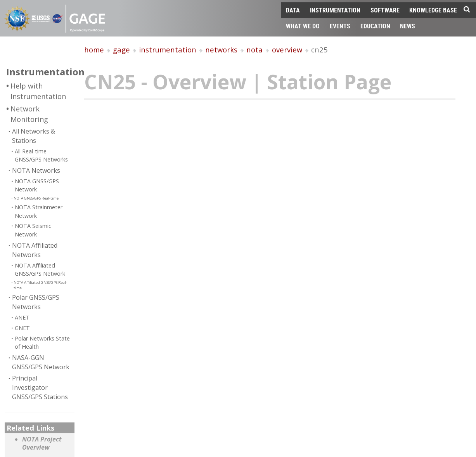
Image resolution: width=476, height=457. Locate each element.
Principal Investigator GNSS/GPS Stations (40, 387)
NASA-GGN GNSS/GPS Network (41, 362)
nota (254, 50)
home (94, 50)
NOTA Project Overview (42, 444)
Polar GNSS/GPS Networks (36, 302)
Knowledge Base (433, 10)
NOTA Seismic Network (33, 230)
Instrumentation (335, 10)
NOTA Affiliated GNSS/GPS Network (40, 270)
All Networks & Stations (34, 136)
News (408, 26)
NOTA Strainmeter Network (39, 211)
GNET (22, 328)
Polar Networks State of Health (42, 343)
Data (293, 10)
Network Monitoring (29, 114)
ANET (22, 317)
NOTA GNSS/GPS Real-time (36, 198)
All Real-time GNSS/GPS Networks (41, 156)
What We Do (303, 26)
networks (221, 50)
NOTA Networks (36, 170)
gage (121, 50)
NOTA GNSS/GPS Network (37, 185)
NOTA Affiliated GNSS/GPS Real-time (40, 285)
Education (375, 26)
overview (287, 50)
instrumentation (168, 50)
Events (340, 26)
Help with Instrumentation (38, 91)
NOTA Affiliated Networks (35, 250)
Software (385, 10)
